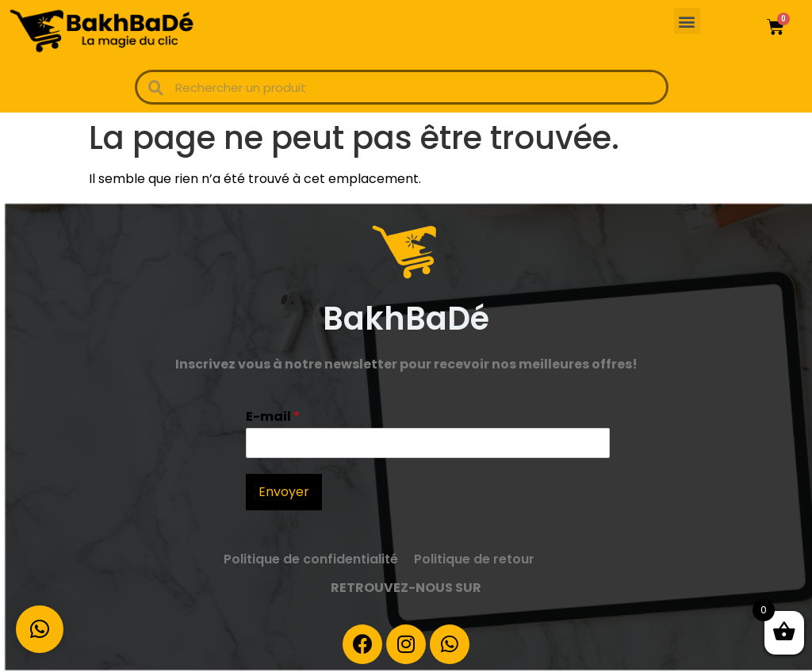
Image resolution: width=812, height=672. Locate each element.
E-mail (273, 417)
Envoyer (284, 492)
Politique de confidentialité (311, 559)
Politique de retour (474, 559)
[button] (687, 21)
